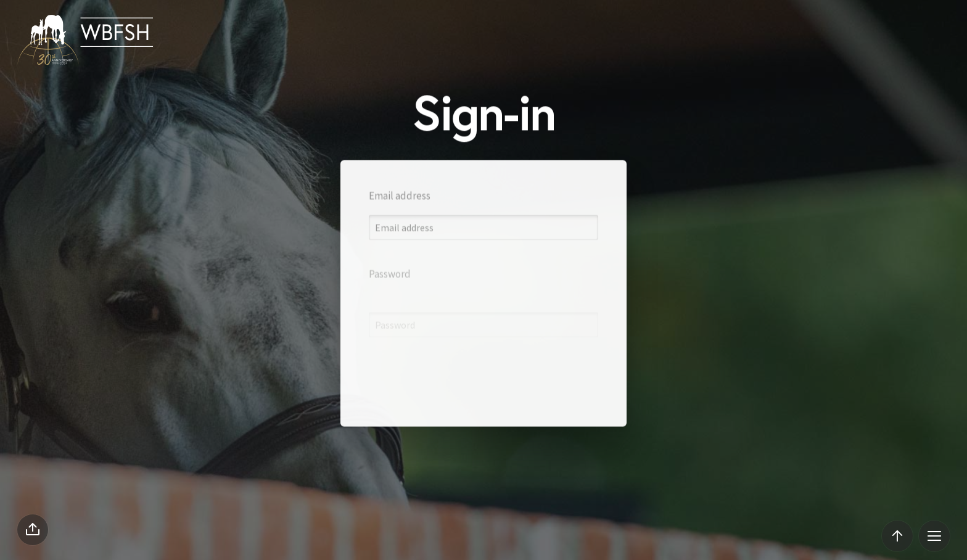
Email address (400, 207)
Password (390, 302)
